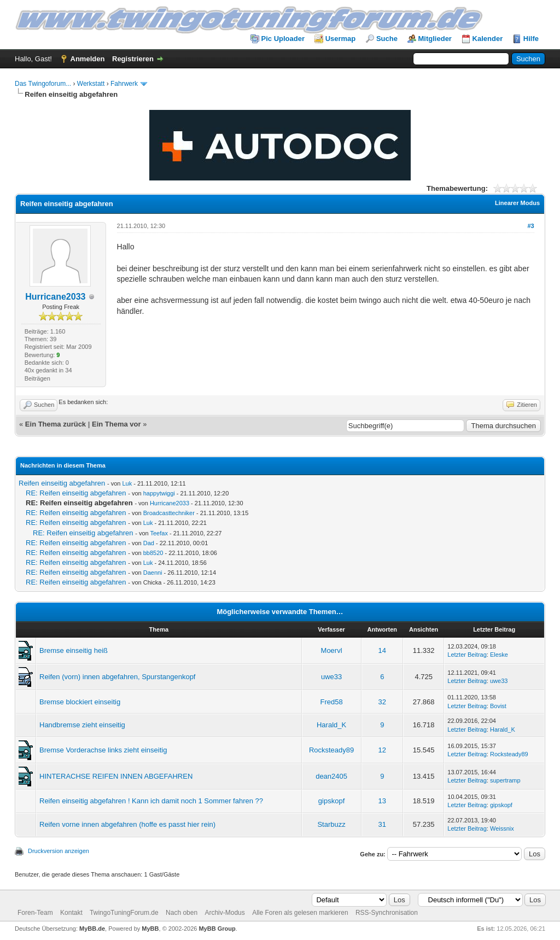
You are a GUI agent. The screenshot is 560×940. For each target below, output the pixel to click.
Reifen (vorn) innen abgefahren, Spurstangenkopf (117, 677)
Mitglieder (435, 39)
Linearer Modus (517, 203)
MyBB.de (92, 929)
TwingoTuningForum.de (124, 913)
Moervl (332, 650)
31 (382, 824)
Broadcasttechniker (169, 513)
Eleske (499, 655)
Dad (149, 543)
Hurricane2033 (55, 297)
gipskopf (331, 801)
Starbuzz (331, 824)
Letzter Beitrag (467, 655)
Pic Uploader (283, 39)
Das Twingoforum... (43, 84)
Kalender (488, 39)
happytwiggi (159, 493)
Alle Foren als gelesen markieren (300, 913)
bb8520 (153, 553)
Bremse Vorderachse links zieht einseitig (103, 750)
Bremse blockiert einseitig (80, 702)
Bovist (498, 706)
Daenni (153, 573)
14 (382, 650)
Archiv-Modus (224, 913)
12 (382, 750)
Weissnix (502, 828)
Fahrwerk (124, 84)
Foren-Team (35, 913)
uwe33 (331, 677)
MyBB (150, 929)
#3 (530, 226)
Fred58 (331, 702)
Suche (387, 39)
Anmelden (88, 59)
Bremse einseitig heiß (74, 650)
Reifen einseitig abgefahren (62, 483)
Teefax (159, 533)
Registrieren (133, 59)
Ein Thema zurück (56, 424)
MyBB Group (217, 929)
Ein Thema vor (116, 424)
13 (382, 801)
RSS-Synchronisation (387, 913)
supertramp (505, 780)
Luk (127, 483)
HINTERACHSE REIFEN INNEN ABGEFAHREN (116, 776)
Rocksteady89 (331, 750)
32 (382, 702)
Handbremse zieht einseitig (82, 725)
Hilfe (531, 39)
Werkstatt (91, 84)
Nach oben (182, 913)
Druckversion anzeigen (59, 851)
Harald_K (331, 725)
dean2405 (331, 776)
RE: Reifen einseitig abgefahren (76, 493)
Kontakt (71, 913)
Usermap (341, 39)
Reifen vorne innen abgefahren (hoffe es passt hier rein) (127, 824)
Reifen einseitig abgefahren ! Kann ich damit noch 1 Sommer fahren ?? (151, 801)
